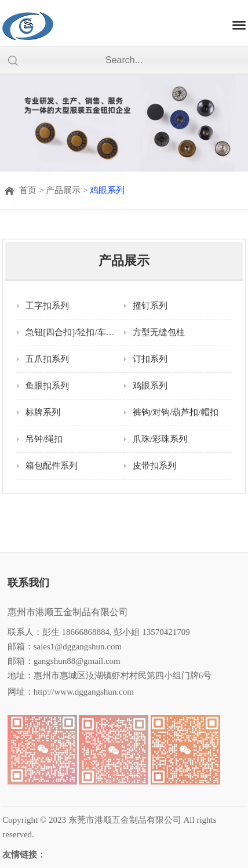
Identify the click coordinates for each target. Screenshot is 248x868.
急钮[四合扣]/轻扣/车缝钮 (74, 332)
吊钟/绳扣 (44, 439)
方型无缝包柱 (159, 332)
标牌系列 (43, 412)
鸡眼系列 (107, 190)
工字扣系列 (47, 306)
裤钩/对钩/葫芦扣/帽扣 (176, 412)
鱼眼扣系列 (47, 386)
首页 (28, 190)
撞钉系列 (150, 306)
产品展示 (63, 190)
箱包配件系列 (52, 466)
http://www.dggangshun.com (84, 692)
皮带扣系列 (154, 466)
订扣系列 (150, 359)
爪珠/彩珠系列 (160, 439)
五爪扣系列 (47, 359)
